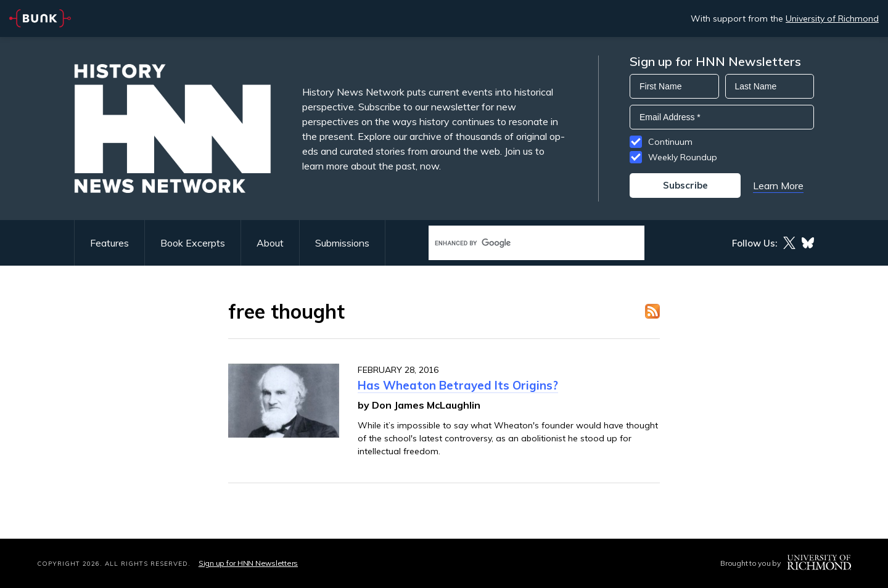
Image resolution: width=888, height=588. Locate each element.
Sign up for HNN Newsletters (248, 563)
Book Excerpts (193, 243)
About (270, 243)
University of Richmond (832, 18)
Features (109, 243)
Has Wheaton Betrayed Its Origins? (458, 385)
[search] (524, 243)
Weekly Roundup (683, 157)
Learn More (778, 186)
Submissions (342, 243)
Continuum (670, 142)
